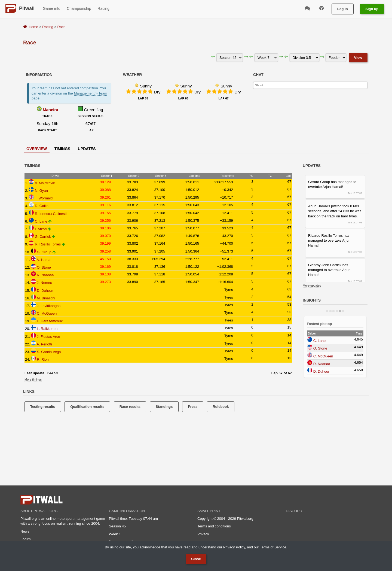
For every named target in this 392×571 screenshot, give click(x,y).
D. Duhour (45, 291)
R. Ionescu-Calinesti (51, 214)
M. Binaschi (46, 298)
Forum (26, 539)
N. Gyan (41, 191)
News (25, 531)
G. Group (44, 252)
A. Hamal (44, 260)
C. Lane (41, 221)
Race (61, 27)
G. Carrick (43, 237)
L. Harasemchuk (50, 321)
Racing (48, 27)
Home (34, 27)
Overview (37, 149)
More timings (33, 379)
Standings (164, 407)
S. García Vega (49, 352)
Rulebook (221, 407)
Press (193, 407)
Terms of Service (273, 547)
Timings (62, 149)
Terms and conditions (214, 526)
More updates (312, 285)
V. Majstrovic (45, 183)
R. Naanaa (45, 275)
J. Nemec (44, 283)
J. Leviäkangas (49, 306)
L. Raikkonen (47, 329)
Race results (130, 407)
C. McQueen (47, 313)
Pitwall (27, 8)
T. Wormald (44, 198)
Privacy (203, 534)
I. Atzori (41, 229)
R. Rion (43, 359)
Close (196, 559)
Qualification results (87, 407)
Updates (87, 149)
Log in (343, 9)
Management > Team (90, 93)
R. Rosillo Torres (48, 244)
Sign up (372, 9)
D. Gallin (42, 206)
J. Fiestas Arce (48, 337)
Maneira (50, 110)
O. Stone (44, 267)
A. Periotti (44, 344)
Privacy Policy (234, 547)
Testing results (43, 407)
